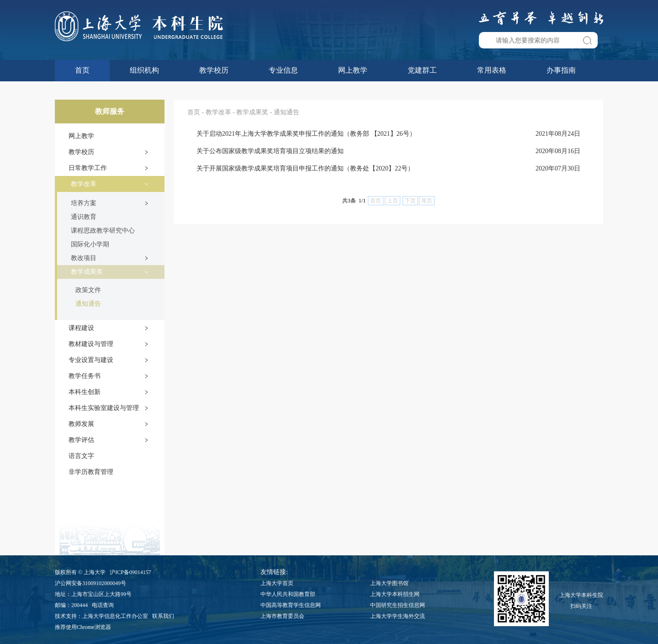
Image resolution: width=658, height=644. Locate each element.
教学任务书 (85, 376)
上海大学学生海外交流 (398, 616)
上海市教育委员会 (282, 616)
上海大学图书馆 (389, 583)
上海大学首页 (277, 583)
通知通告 (88, 304)
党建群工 (422, 70)
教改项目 (84, 258)
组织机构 (144, 70)
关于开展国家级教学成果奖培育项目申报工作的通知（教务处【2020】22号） (305, 168)
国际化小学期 (90, 244)
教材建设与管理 (91, 344)
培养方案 (84, 203)
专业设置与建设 (91, 360)
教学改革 (84, 184)
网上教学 (353, 70)
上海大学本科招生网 (395, 594)
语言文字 (81, 456)
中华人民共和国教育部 (288, 594)
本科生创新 (85, 392)
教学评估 (81, 440)
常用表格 (492, 70)
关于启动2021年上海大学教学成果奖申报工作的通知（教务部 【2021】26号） (306, 134)
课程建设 (81, 328)
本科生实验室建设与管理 (104, 408)
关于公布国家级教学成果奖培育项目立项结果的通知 (270, 151)
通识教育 (84, 217)
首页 (82, 70)
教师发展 (81, 424)
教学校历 (214, 70)
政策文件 (88, 290)
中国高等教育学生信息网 (291, 605)
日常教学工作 (88, 168)
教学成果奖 (87, 272)
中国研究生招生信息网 (398, 605)
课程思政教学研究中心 (103, 231)
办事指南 (561, 70)
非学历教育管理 (91, 472)
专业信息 (283, 70)
